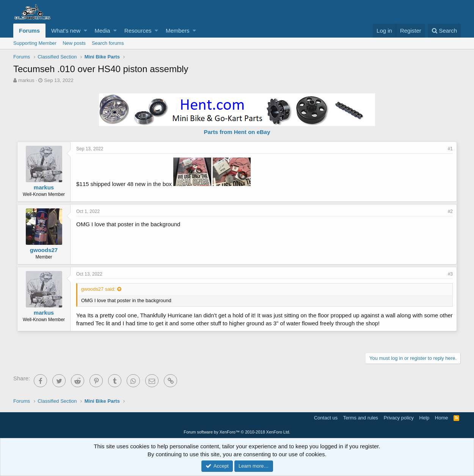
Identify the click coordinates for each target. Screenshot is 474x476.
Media (103, 31)
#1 (450, 149)
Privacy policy (399, 418)
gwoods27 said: (98, 289)
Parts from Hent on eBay (237, 132)
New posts (74, 43)
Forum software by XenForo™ (237, 432)
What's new (66, 31)
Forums (29, 31)
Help (425, 418)
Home (442, 418)
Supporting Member (35, 43)
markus (26, 80)
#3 (450, 274)
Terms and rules (361, 418)
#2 (450, 211)
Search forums (108, 43)
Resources (138, 31)
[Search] (444, 31)
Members (178, 31)
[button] (86, 31)
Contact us (326, 418)
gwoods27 (44, 250)
